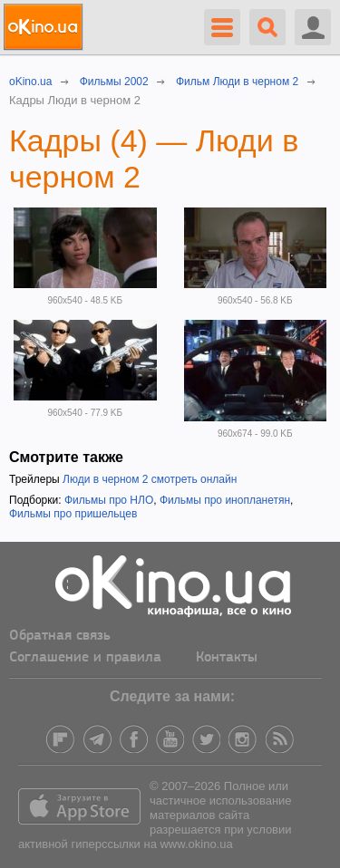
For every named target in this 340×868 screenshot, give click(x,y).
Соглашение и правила (85, 658)
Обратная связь (60, 636)
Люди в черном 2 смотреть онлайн (150, 479)
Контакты (227, 658)
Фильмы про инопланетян (225, 500)
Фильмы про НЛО (109, 500)
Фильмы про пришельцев (73, 514)
